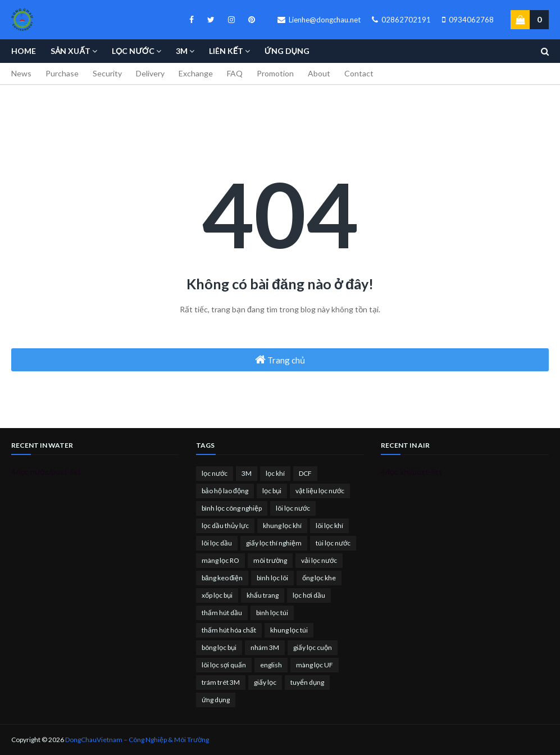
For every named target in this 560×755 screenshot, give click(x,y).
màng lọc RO (220, 560)
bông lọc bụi (219, 647)
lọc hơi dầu (309, 595)
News (21, 73)
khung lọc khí (282, 526)
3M (247, 473)
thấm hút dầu (222, 613)
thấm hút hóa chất (229, 630)
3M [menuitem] (182, 51)
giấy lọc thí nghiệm (274, 543)
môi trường (270, 560)
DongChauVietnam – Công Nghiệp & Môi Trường (137, 740)
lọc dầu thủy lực (225, 526)
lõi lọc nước (293, 508)
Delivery (150, 73)
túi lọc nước (333, 543)
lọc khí (275, 473)
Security (107, 73)
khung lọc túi (289, 630)
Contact (359, 73)
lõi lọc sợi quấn (224, 665)
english (271, 665)
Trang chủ (280, 360)
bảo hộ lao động (225, 491)
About (319, 73)
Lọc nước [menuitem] (133, 51)
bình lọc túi (272, 613)
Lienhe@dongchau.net (319, 20)
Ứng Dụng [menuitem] (287, 51)
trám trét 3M (221, 682)
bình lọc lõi (272, 578)
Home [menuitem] (24, 51)
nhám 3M (265, 647)
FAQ (235, 73)
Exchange (196, 73)
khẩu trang (263, 595)
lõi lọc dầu (217, 543)
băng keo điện (222, 578)
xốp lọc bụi (217, 595)
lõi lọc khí (329, 526)
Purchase (62, 73)
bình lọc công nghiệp (232, 508)
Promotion (275, 73)
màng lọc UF (315, 665)
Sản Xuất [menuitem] (70, 51)
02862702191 (401, 20)
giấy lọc (265, 682)
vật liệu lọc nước (320, 491)
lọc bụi (272, 491)
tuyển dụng (307, 682)
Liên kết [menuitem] (226, 51)
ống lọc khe (319, 578)
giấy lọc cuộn (313, 647)
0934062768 (468, 20)
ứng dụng (216, 700)
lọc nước (215, 473)
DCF (305, 473)
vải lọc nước (319, 560)
